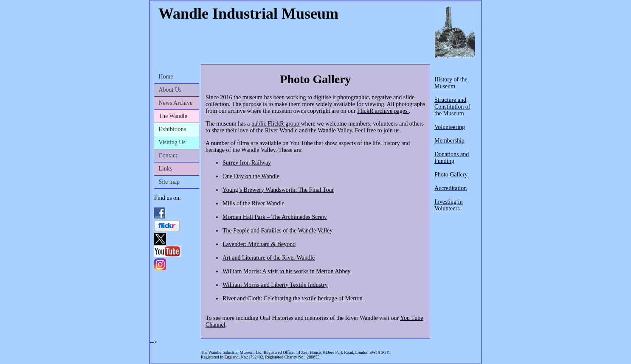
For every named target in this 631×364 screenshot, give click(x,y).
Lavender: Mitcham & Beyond (259, 244)
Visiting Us (172, 142)
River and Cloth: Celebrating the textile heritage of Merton (293, 298)
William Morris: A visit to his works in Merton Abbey (287, 271)
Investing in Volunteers (449, 205)
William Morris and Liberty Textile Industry (275, 285)
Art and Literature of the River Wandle (269, 258)
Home (166, 77)
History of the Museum (451, 83)
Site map (169, 182)
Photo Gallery (451, 175)
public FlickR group (276, 124)
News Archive (176, 103)
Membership (449, 141)
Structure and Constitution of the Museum (452, 107)
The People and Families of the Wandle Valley (277, 231)
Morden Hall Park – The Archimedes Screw (275, 217)
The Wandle (173, 116)
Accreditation (451, 188)
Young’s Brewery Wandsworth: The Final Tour (278, 190)
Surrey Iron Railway (247, 163)
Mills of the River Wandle (254, 203)
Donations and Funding (452, 158)
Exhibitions (173, 129)
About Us (170, 90)
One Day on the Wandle (251, 176)
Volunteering (450, 127)
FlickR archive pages (383, 111)
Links (166, 169)
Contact (168, 155)
